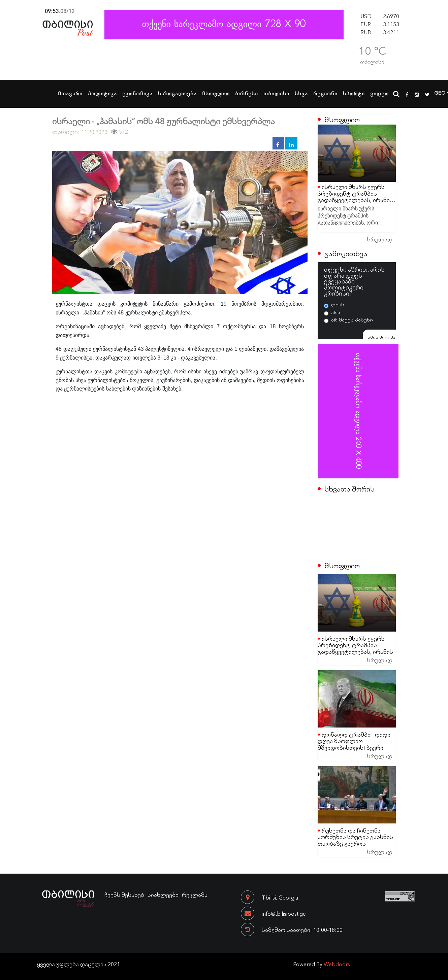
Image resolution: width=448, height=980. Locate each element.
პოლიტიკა (102, 93)
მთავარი (70, 93)
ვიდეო (379, 93)
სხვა (301, 93)
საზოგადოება (177, 93)
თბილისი (276, 93)
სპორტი (354, 93)
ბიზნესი (247, 93)
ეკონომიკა (137, 93)
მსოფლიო (216, 93)
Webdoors (337, 964)
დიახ (338, 304)
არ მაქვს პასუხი (352, 319)
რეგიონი (325, 93)
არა (336, 312)
